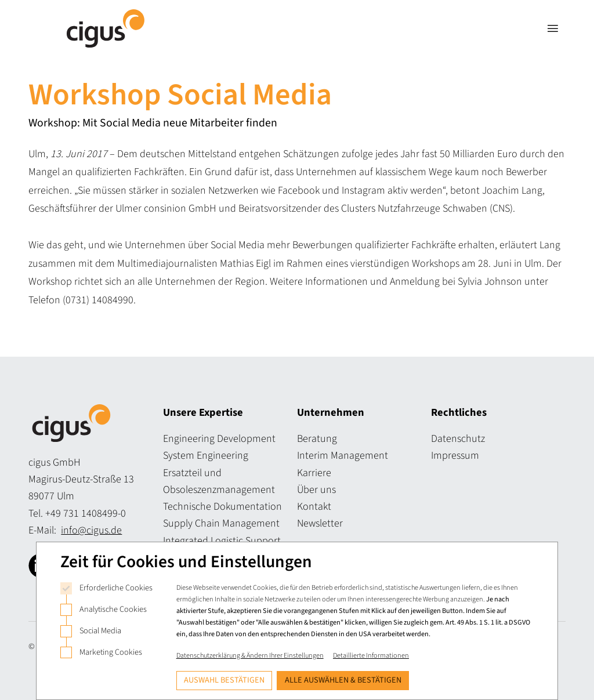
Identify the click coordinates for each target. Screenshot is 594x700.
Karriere (314, 473)
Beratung (317, 439)
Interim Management (343, 456)
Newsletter (320, 523)
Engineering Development (219, 439)
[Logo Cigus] (106, 28)
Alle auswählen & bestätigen (343, 680)
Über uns (316, 490)
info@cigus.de (91, 530)
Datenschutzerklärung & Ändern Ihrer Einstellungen (250, 655)
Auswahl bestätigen (224, 680)
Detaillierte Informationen (371, 655)
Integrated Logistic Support (222, 541)
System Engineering (206, 456)
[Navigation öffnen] (553, 29)
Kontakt (314, 507)
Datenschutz (458, 439)
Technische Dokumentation (222, 507)
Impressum (455, 456)
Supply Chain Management (221, 523)
